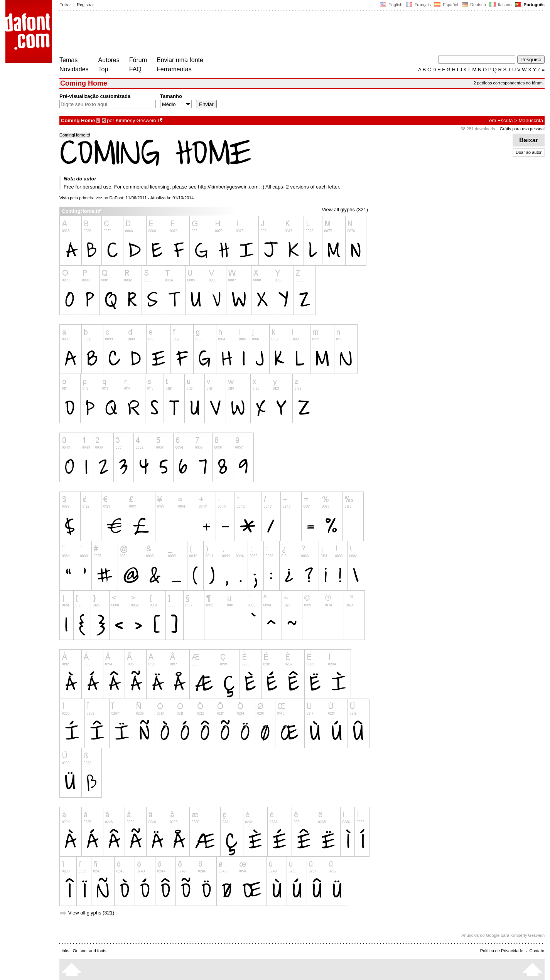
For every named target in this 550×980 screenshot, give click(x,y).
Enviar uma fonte (180, 60)
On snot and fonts (90, 951)
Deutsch (474, 5)
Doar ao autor (529, 152)
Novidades (74, 69)
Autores (109, 60)
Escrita (505, 120)
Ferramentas (174, 69)
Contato (537, 951)
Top (103, 69)
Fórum (138, 60)
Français (418, 5)
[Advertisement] (200, 34)
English (391, 5)
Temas (68, 60)
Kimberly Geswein (136, 120)
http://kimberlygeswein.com (228, 187)
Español (446, 5)
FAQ (135, 69)
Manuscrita (531, 120)
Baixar (529, 140)
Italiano (501, 5)
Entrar (65, 5)
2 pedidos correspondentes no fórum (508, 83)
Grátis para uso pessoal (522, 129)
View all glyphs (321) (345, 210)
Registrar (85, 5)
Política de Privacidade (502, 951)
